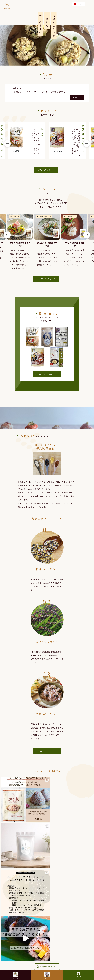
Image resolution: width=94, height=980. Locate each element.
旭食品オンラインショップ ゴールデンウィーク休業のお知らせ (40, 92)
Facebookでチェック (47, 882)
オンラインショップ (47, 922)
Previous (7, 144)
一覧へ (77, 97)
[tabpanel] (67, 141)
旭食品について (47, 752)
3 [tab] (48, 163)
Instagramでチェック (47, 875)
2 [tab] (46, 163)
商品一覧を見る (47, 170)
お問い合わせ (47, 932)
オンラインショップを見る (47, 375)
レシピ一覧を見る (47, 279)
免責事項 (39, 948)
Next (87, 144)
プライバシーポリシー (45, 942)
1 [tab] (44, 163)
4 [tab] (50, 163)
